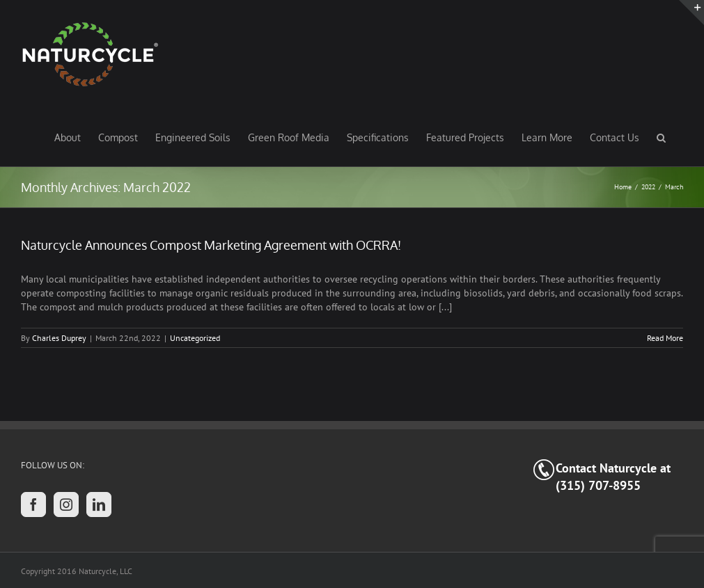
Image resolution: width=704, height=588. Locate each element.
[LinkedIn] (99, 504)
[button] (661, 137)
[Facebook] (33, 504)
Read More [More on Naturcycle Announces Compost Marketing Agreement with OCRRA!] (665, 338)
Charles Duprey (59, 338)
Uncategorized (195, 338)
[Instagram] (66, 504)
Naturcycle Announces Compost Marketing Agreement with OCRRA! (211, 245)
